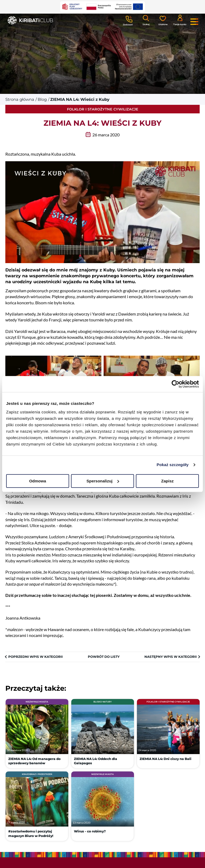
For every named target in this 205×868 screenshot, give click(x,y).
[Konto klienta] (180, 20)
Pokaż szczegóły (173, 465)
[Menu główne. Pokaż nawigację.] (194, 22)
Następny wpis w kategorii (171, 657)
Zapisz (167, 481)
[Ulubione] (163, 20)
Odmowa (38, 481)
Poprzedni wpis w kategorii (36, 657)
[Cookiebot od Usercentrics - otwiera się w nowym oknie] (176, 384)
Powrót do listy (104, 657)
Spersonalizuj (103, 481)
